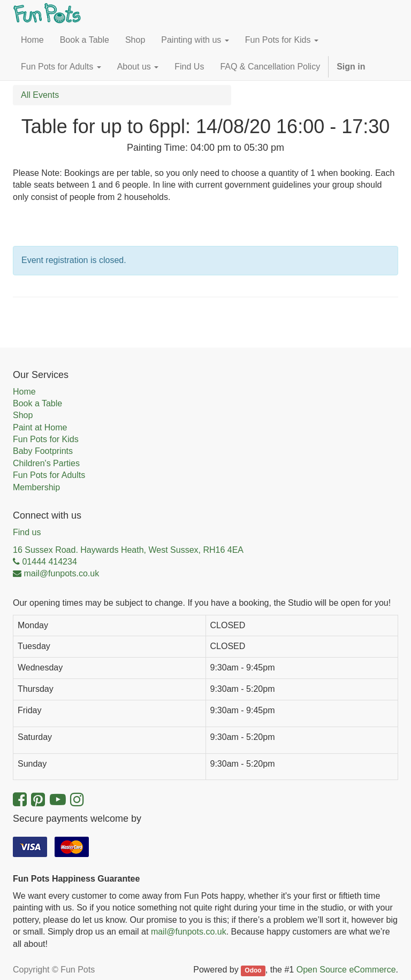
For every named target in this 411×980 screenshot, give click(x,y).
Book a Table (37, 403)
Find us (27, 532)
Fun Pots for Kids (46, 439)
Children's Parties (46, 463)
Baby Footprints (43, 451)
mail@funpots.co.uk (189, 932)
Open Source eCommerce (346, 970)
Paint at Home (40, 427)
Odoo (253, 970)
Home (24, 392)
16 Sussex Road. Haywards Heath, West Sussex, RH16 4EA (128, 550)
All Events (40, 95)
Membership (36, 487)
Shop (23, 415)
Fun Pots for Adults (49, 475)
